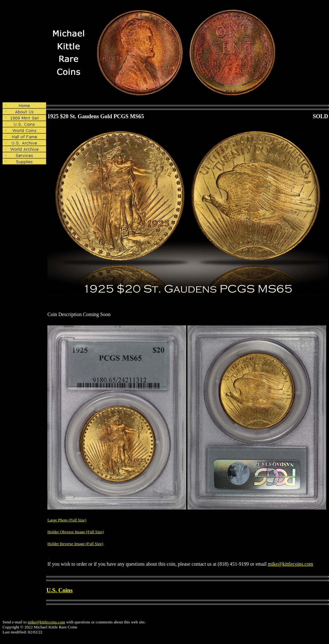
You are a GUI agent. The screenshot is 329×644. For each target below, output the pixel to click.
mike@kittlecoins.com (290, 564)
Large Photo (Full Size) (67, 520)
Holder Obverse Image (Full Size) (76, 532)
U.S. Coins (60, 590)
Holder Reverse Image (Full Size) (75, 544)
